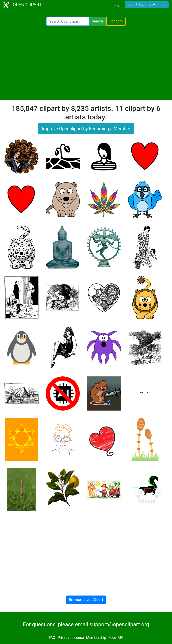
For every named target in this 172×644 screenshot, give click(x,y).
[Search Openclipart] (68, 21)
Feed (112, 638)
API (120, 638)
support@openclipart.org (119, 624)
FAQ (52, 638)
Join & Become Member (147, 5)
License (78, 638)
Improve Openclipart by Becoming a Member (86, 129)
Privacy (63, 638)
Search (97, 21)
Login (118, 5)
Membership (96, 638)
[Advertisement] (86, 63)
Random (116, 21)
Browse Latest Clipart (86, 600)
